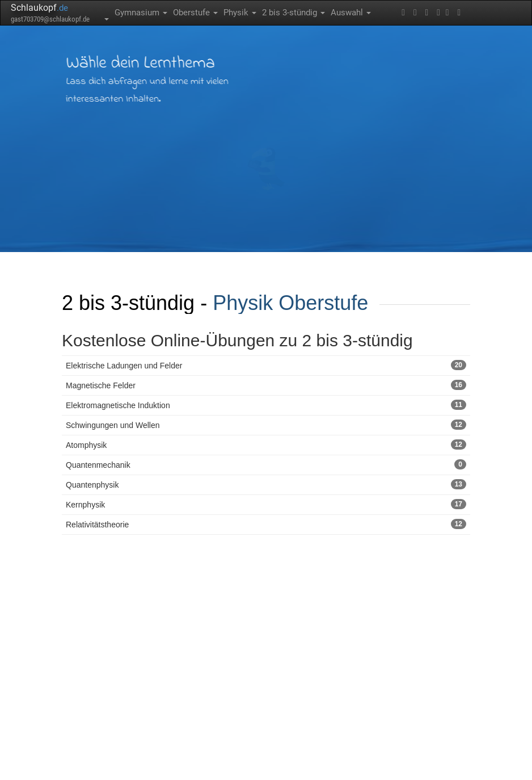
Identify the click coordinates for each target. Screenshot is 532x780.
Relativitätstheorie (266, 524)
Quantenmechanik (266, 464)
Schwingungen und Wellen (266, 425)
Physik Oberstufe (290, 303)
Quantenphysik (266, 484)
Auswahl (351, 12)
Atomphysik (266, 444)
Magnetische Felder (266, 385)
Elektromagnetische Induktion (266, 405)
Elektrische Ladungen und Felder (266, 365)
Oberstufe (195, 12)
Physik (240, 12)
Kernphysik (266, 504)
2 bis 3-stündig (294, 12)
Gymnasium (141, 12)
